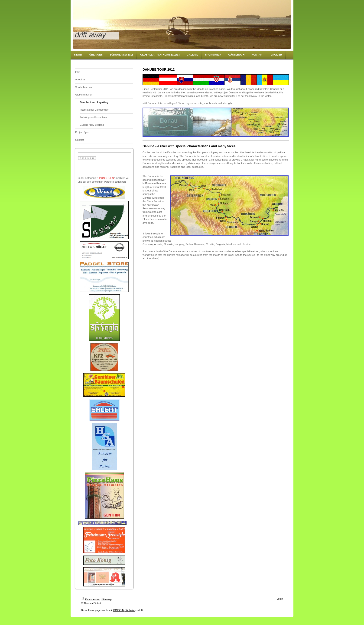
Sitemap (107, 599)
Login (280, 599)
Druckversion (91, 599)
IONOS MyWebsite (124, 610)
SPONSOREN (106, 178)
